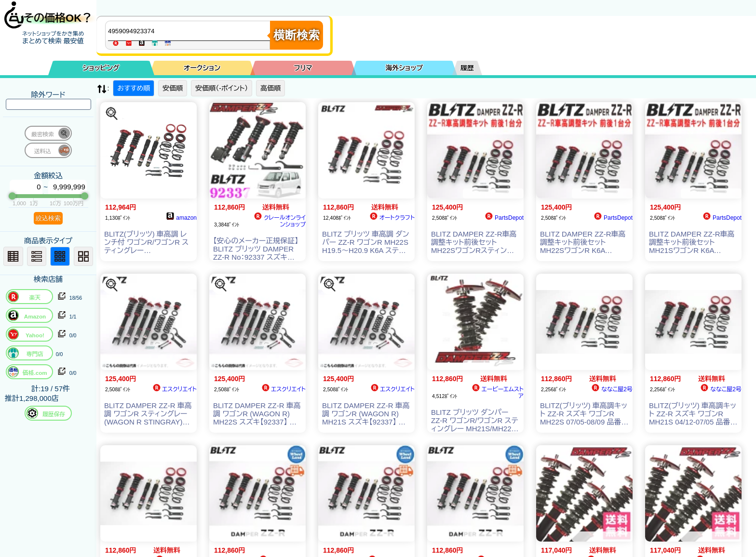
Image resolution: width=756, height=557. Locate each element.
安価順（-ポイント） (222, 88)
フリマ (303, 68)
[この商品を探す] (112, 114)
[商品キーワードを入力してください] (190, 31)
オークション (202, 68)
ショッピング (101, 68)
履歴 (467, 68)
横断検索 (297, 35)
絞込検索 (48, 218)
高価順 (270, 88)
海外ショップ (404, 68)
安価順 (173, 88)
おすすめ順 (134, 88)
